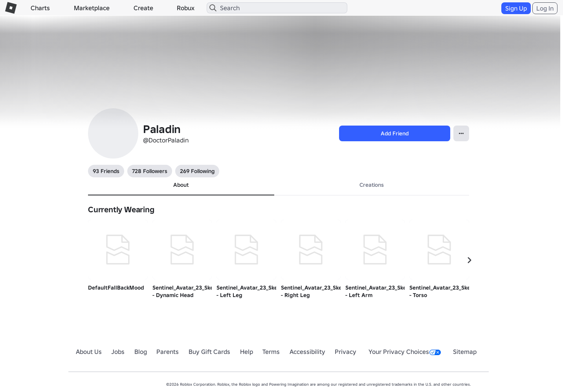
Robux (186, 8)
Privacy (346, 352)
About (181, 185)
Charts (40, 8)
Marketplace (92, 8)
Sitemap (465, 352)
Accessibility (307, 352)
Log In (545, 8)
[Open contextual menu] (461, 133)
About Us (89, 352)
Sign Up (516, 8)
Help (247, 352)
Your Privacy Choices (405, 352)
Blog (141, 352)
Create (143, 8)
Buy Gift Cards (209, 352)
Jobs (118, 352)
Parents (168, 352)
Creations (372, 185)
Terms (271, 352)
